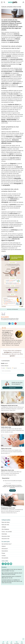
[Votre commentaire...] (12, 372)
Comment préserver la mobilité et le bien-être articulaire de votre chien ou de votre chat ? (12, 581)
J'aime (3, 368)
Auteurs (4, 546)
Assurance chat (5, 539)
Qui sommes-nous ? (7, 544)
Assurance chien (6, 536)
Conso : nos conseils (7, 532)
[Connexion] (23, 2)
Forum (22, 642)
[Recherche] (4, 2)
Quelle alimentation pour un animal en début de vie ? (11, 577)
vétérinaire (16, 83)
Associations (5, 551)
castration (4, 59)
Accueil (3, 642)
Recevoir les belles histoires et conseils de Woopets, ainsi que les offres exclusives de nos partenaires (12, 487)
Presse (3, 553)
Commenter (20, 375)
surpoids (9, 56)
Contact (4, 556)
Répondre (9, 368)
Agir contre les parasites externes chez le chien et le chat (12, 574)
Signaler (14, 368)
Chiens (7, 642)
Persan (3, 119)
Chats (11, 642)
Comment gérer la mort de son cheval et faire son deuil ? (12, 570)
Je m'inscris (12, 490)
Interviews (4, 534)
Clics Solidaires (17, 642)
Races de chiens (6, 522)
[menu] (2, 2)
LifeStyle (4, 527)
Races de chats (5, 525)
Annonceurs (5, 549)
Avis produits (5, 558)
